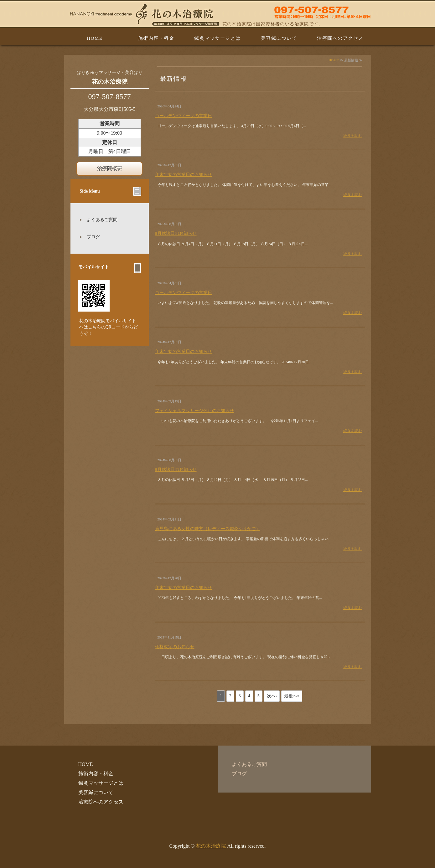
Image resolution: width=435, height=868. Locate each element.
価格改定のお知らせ (175, 647)
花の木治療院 (211, 846)
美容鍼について (279, 38)
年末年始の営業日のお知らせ (184, 175)
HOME (95, 38)
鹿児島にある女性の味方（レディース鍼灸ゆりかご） (208, 529)
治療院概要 (110, 168)
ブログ (93, 237)
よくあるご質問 (102, 220)
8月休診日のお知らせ (176, 233)
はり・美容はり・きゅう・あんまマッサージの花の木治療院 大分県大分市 (218, 14)
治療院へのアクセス (340, 38)
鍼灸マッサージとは (217, 38)
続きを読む (353, 136)
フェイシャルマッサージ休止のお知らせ (194, 411)
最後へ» (292, 696)
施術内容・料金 (156, 38)
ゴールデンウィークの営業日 (184, 116)
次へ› (272, 696)
